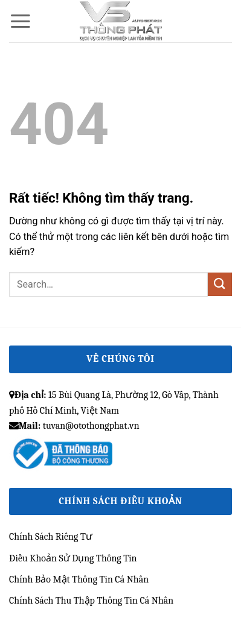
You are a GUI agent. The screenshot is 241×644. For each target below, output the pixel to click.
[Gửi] (220, 284)
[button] (21, 21)
